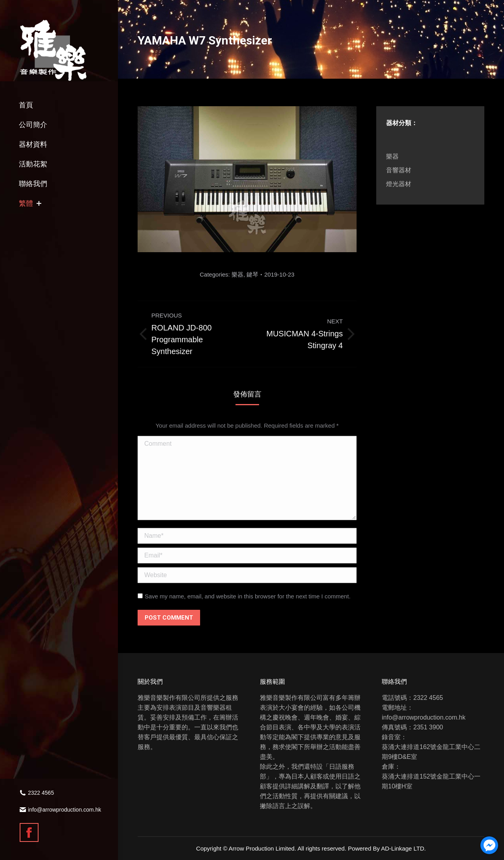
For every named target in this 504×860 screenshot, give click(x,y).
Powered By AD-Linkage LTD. (387, 848)
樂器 (237, 274)
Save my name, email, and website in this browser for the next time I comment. (248, 596)
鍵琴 (252, 274)
